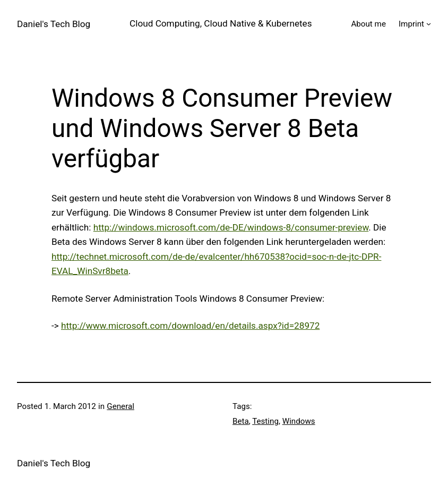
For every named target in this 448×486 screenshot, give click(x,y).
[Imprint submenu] (429, 24)
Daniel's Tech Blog (54, 24)
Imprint (411, 24)
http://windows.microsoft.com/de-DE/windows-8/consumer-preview (231, 227)
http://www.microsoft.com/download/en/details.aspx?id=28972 (190, 326)
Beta (241, 421)
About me (368, 24)
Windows (299, 421)
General (120, 406)
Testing (265, 421)
